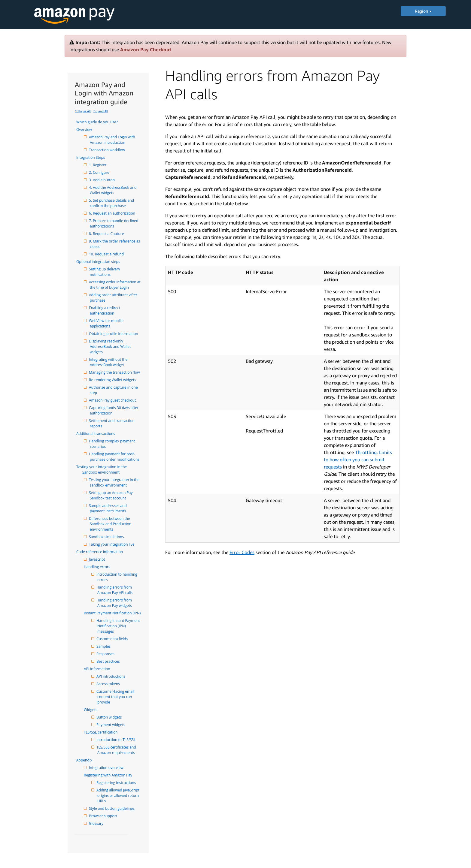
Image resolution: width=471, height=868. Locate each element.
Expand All (101, 111)
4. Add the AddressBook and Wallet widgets (114, 190)
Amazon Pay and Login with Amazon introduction (113, 140)
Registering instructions (117, 783)
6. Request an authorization (112, 213)
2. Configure (100, 172)
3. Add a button (102, 180)
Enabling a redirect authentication (106, 310)
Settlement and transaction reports (113, 423)
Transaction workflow (107, 150)
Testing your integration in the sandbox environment (115, 482)
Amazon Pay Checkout (146, 50)
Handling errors (100, 567)
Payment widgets (111, 725)
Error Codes (242, 552)
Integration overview (107, 768)
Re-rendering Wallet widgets (113, 380)
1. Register (98, 165)
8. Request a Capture (107, 234)
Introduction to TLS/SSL (116, 740)
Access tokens (109, 684)
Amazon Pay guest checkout (113, 400)
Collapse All (83, 111)
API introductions (111, 676)
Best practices (109, 661)
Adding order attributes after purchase (114, 298)
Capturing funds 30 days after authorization (115, 410)
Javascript (97, 559)
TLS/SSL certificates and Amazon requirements (117, 750)
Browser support (103, 816)
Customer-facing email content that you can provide (116, 697)
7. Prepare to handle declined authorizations (114, 223)
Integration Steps (94, 157)
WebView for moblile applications (107, 323)
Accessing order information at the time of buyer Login (116, 285)
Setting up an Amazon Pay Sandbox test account (112, 495)
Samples (104, 646)
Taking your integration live (112, 544)
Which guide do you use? (100, 122)
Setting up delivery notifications (105, 272)
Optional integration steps (101, 262)
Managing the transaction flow (115, 372)
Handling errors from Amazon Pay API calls (115, 590)
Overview (87, 130)
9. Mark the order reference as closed (115, 244)
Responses (106, 654)
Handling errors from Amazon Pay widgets (115, 603)
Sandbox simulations (107, 537)
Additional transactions (99, 434)
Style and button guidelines (112, 808)
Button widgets (109, 717)
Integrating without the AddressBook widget (109, 362)
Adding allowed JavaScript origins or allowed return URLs (119, 796)
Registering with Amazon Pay (111, 775)
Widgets (94, 710)
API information (100, 669)
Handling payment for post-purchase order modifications (115, 457)
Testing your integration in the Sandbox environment (105, 470)
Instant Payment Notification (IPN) (115, 613)
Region (423, 11)
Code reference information (103, 552)
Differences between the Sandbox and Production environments (111, 524)
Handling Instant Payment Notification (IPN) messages (119, 626)
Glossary (97, 823)
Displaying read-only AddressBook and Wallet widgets (111, 347)
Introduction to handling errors (118, 577)
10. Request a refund (107, 254)
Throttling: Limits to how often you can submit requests (358, 460)
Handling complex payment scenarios (113, 444)
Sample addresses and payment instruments (109, 508)
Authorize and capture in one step (114, 390)
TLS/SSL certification (104, 732)
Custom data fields (112, 639)
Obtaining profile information (114, 334)
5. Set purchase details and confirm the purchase (112, 203)
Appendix (87, 760)
